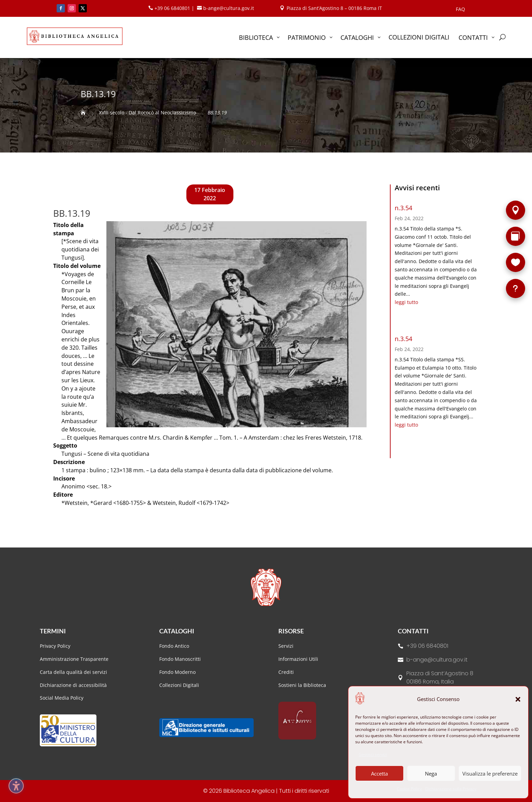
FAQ (460, 10)
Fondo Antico (174, 646)
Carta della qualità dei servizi (73, 672)
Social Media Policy (62, 698)
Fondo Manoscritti (180, 659)
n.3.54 (403, 208)
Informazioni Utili (298, 659)
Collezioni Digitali (179, 685)
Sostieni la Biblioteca (302, 685)
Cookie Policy (409, 789)
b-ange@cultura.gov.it (437, 660)
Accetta (379, 773)
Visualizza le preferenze (490, 773)
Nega (431, 773)
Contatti (413, 631)
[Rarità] (516, 236)
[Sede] (516, 210)
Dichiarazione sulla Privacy (451, 789)
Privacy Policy (55, 646)
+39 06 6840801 (427, 646)
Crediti (286, 672)
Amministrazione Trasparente (74, 659)
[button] (518, 699)
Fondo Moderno (177, 672)
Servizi (286, 646)
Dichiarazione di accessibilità (74, 685)
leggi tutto (406, 302)
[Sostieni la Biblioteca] (516, 262)
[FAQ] (516, 289)
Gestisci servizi (373, 754)
